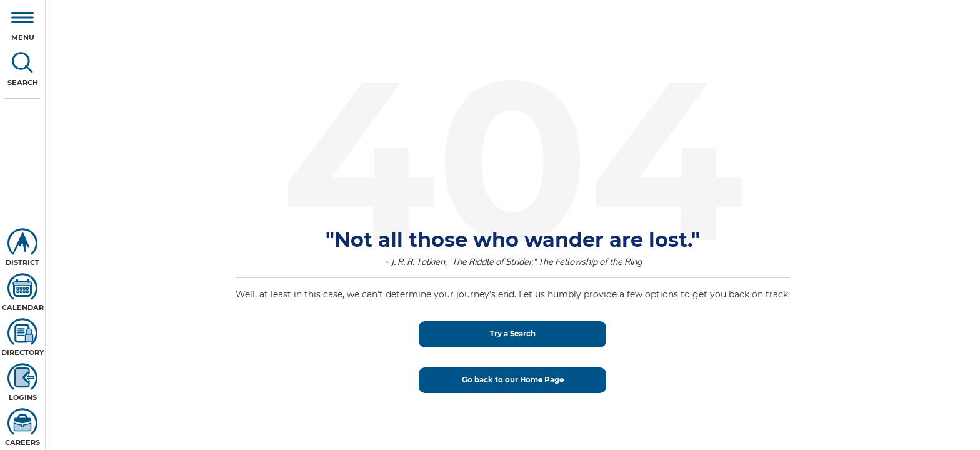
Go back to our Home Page (513, 380)
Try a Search (513, 334)
